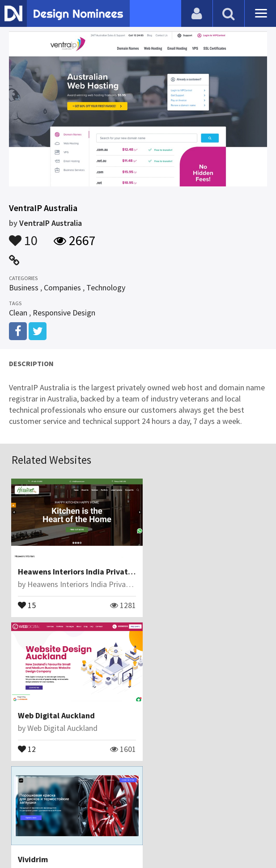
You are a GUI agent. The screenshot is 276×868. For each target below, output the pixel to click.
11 (27, 739)
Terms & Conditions (194, 816)
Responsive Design (64, 313)
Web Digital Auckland (186, 567)
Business (24, 287)
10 (23, 236)
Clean (18, 313)
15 (27, 600)
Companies (62, 287)
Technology (106, 287)
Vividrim (33, 706)
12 (156, 600)
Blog (56, 816)
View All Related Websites (138, 778)
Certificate (133, 816)
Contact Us (89, 816)
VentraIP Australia (51, 223)
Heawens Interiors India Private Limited (91, 567)
